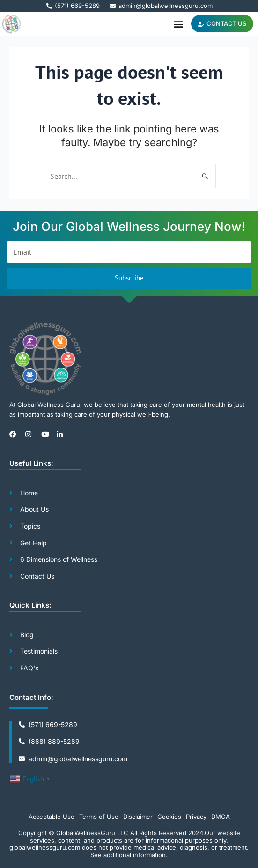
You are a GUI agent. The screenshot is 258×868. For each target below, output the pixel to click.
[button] (179, 24)
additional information (135, 855)
